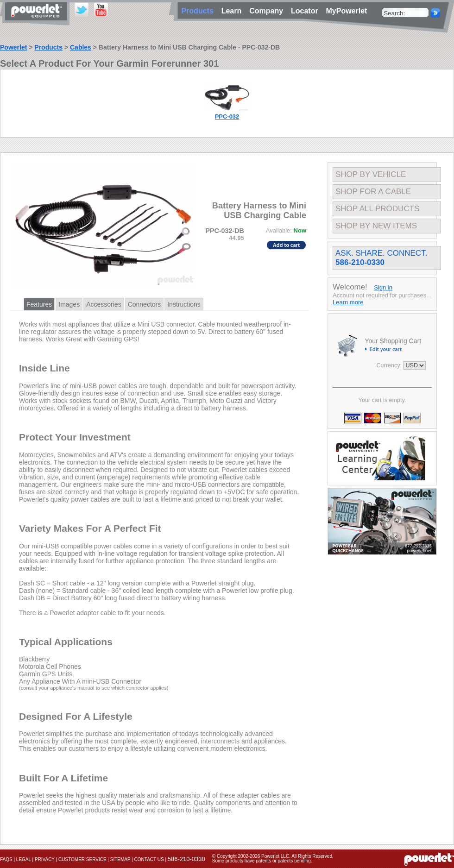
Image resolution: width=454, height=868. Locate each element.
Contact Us (149, 859)
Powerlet (13, 47)
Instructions (184, 304)
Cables (81, 47)
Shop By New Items (376, 226)
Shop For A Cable (373, 192)
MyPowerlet (347, 11)
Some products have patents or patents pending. (262, 861)
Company (268, 11)
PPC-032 (227, 116)
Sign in (383, 287)
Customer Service (82, 859)
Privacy (45, 859)
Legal (24, 859)
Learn (233, 11)
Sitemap (120, 859)
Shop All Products (377, 209)
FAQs (6, 859)
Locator (307, 11)
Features (39, 304)
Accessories (104, 304)
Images (69, 304)
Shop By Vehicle (371, 174)
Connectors (145, 304)
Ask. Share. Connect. (381, 258)
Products (48, 47)
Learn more (348, 302)
